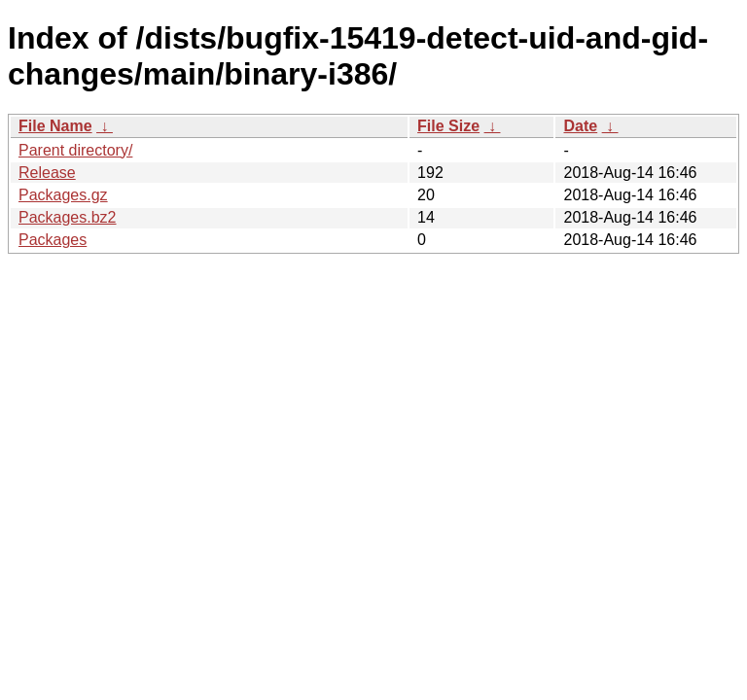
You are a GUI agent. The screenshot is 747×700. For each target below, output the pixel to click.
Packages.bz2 (68, 217)
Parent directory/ (75, 150)
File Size (448, 126)
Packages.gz (63, 195)
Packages (53, 240)
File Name (55, 126)
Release (47, 173)
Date (580, 126)
